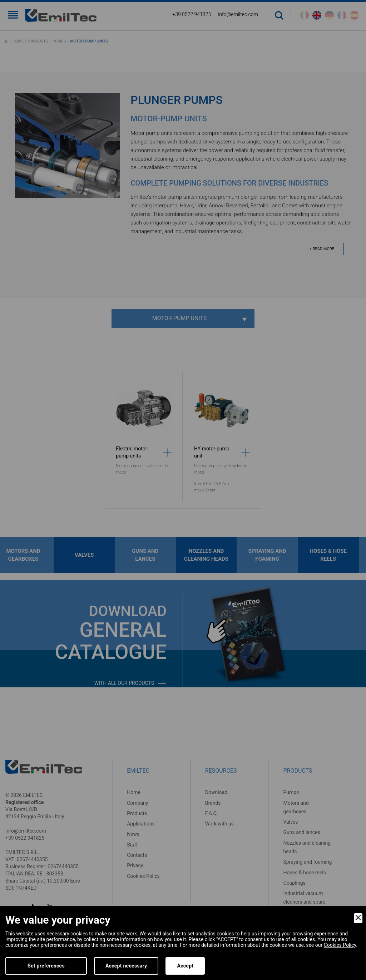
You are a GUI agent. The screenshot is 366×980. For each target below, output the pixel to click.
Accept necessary (126, 966)
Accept (185, 966)
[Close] (358, 918)
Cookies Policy (340, 945)
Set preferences (46, 966)
